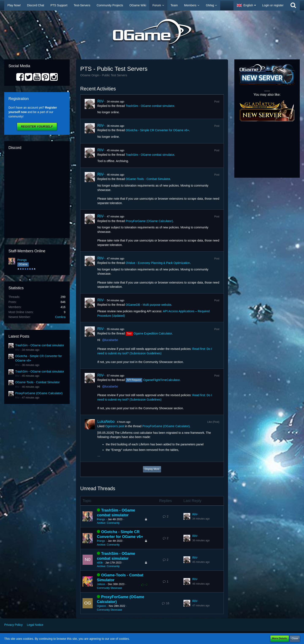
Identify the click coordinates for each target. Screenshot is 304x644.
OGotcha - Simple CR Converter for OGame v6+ (157, 130)
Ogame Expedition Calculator (153, 333)
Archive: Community (108, 523)
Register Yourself (37, 127)
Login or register (273, 5)
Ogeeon (101, 606)
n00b (100, 563)
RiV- (18, 350)
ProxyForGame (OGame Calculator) (39, 393)
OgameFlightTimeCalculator (161, 380)
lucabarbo (111, 340)
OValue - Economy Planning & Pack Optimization (158, 263)
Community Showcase (109, 588)
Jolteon (101, 584)
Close (295, 639)
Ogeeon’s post (115, 426)
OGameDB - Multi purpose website (148, 305)
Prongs (22, 260)
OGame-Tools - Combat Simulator (37, 382)
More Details (280, 639)
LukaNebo (106, 422)
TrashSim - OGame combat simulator (40, 345)
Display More (152, 469)
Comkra (60, 317)
